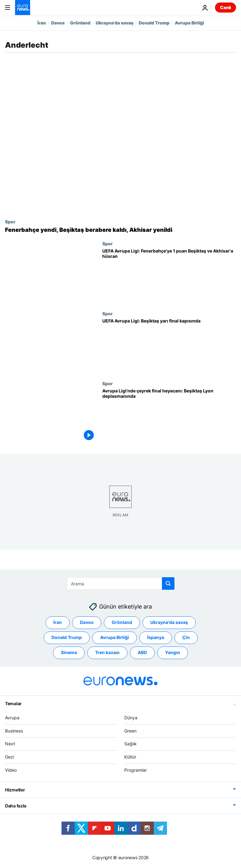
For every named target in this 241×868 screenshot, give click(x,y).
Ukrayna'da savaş (115, 23)
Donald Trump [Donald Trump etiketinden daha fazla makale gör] (67, 637)
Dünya (131, 718)
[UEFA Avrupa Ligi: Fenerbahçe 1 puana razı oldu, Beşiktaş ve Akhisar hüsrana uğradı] (169, 276)
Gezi (10, 757)
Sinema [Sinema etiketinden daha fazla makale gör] (69, 652)
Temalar (13, 703)
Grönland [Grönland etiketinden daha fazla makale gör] (122, 622)
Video (11, 770)
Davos (58, 23)
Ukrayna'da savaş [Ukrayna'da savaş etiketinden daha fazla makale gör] (169, 622)
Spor (10, 221)
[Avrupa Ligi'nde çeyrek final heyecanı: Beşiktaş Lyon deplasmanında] (169, 416)
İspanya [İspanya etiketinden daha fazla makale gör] (156, 637)
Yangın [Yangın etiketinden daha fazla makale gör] (173, 652)
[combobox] (121, 583)
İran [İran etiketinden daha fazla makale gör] (58, 622)
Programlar (136, 770)
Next (10, 744)
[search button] (168, 583)
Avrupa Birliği (189, 23)
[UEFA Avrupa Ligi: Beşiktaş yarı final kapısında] (169, 346)
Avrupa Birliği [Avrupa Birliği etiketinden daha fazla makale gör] (115, 637)
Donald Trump (154, 23)
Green (130, 730)
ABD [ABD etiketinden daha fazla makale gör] (142, 652)
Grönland (80, 23)
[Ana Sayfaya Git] (23, 8)
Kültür (130, 757)
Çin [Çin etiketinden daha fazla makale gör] (186, 637)
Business (14, 730)
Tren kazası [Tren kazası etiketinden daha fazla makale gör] (107, 652)
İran (42, 23)
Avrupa (12, 718)
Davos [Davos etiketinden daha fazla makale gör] (87, 622)
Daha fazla (16, 806)
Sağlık (131, 744)
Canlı (225, 7)
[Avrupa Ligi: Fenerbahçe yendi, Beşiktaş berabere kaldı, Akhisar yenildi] (120, 230)
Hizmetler (15, 790)
